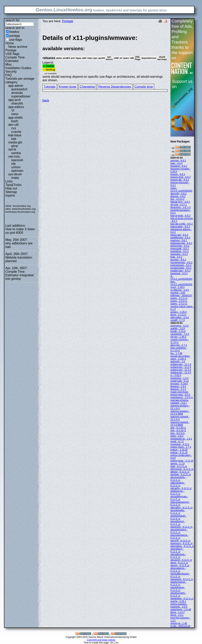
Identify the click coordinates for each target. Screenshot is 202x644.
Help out (11, 188)
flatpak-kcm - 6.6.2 (180, 202)
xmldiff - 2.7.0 (178, 320)
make (15, 178)
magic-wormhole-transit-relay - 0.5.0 (180, 393)
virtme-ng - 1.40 (179, 623)
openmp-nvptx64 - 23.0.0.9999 (180, 424)
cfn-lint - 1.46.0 (178, 337)
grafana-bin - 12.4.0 (181, 373)
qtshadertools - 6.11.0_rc (178, 556)
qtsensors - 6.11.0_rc (182, 543)
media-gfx (15, 142)
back (46, 100)
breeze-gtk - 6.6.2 (180, 180)
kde (14, 139)
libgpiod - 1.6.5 (178, 386)
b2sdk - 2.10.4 (178, 331)
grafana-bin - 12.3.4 (181, 370)
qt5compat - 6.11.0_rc (182, 469)
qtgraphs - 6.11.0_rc (181, 488)
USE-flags (12, 54)
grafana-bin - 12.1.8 (181, 364)
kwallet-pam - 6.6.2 (180, 271)
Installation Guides (18, 68)
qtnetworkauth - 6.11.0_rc (179, 517)
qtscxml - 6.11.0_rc (180, 541)
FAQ (8, 75)
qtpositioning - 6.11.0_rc (178, 523)
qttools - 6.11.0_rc (180, 565)
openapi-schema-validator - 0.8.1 (180, 402)
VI (13, 110)
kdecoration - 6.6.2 (180, 227)
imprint (10, 195)
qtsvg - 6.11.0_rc (179, 563)
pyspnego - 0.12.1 (180, 444)
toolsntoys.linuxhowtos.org (20, 212)
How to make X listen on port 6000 (20, 231)
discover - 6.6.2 (179, 194)
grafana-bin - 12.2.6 (181, 367)
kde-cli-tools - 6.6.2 (180, 216)
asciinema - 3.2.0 (179, 326)
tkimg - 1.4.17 (178, 612)
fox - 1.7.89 (176, 353)
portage (15, 36)
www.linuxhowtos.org (24, 209)
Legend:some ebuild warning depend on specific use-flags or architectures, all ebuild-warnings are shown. (105, 58)
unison (16, 167)
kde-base (15, 135)
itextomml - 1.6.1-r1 (181, 207)
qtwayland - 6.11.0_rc (182, 579)
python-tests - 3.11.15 (182, 461)
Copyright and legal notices (101, 640)
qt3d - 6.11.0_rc (179, 466)
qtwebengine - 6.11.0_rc (178, 589)
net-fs (12, 149)
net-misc (14, 157)
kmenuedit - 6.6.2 (180, 249)
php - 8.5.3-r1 (178, 433)
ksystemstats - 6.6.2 (181, 268)
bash (15, 121)
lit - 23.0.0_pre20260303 (181, 278)
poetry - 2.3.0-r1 (179, 301)
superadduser (21, 96)
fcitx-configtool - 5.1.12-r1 (179, 349)
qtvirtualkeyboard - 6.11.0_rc (180, 575)
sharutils (17, 103)
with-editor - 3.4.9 (180, 318)
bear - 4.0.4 (176, 163)
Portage (11, 50)
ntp (13, 164)
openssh (17, 160)
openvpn (17, 171)
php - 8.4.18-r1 (178, 431)
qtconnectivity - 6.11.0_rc (178, 479)
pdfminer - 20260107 (181, 296)
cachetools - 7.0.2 (180, 334)
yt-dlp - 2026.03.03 (180, 626)
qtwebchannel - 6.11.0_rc (178, 583)
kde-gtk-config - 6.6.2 (182, 224)
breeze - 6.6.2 (178, 174)
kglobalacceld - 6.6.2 (181, 243)
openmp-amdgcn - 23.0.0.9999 (180, 413)
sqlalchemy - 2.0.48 (181, 610)
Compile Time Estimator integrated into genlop (19, 275)
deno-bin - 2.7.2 (179, 345)
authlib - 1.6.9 (178, 329)
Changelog (87, 87)
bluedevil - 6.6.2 (179, 166)
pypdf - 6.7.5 (177, 442)
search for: (13, 20)
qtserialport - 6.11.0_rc (177, 550)
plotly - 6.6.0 (177, 436)
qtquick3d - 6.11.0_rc (181, 527)
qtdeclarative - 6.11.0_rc (178, 484)
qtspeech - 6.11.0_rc (181, 560)
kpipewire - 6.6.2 (179, 254)
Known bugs (68, 87)
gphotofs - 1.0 (178, 362)
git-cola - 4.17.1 (179, 205)
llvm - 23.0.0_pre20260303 (181, 283)
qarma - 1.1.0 (177, 464)
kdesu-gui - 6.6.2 (179, 235)
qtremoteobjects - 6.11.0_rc (180, 537)
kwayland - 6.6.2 (179, 273)
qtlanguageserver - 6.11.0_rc (180, 504)
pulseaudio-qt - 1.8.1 (181, 439)
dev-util (13, 125)
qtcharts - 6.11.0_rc (181, 475)
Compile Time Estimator (15, 59)
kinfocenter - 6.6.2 (180, 246)
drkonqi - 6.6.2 (178, 196)
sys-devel (15, 174)
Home (10, 43)
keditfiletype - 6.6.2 (180, 238)
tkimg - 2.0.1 (177, 615)
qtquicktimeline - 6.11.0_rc (179, 531)
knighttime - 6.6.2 (180, 251)
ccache (16, 132)
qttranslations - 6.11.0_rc (178, 570)
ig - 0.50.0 (176, 375)
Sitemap (11, 192)
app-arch (14, 100)
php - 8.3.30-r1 (178, 428)
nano (15, 114)
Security (11, 72)
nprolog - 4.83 (178, 293)
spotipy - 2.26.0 (179, 312)
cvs (14, 128)
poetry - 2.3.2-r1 (179, 304)
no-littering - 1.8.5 (180, 290)
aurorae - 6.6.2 (178, 161)
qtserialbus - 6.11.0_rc (182, 546)
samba (16, 153)
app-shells (15, 118)
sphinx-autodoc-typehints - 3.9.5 (179, 605)
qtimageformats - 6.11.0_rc (179, 498)
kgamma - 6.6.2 (179, 240)
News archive (18, 47)
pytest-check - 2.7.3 (181, 447)
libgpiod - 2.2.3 (178, 389)
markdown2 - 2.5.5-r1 (182, 397)
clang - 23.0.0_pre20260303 (181, 189)
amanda (17, 93)
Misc (9, 64)
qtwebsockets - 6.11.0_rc (178, 594)
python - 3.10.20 (179, 450)
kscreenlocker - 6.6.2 (181, 262)
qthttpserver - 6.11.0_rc (177, 492)
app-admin (16, 86)
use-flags (16, 40)
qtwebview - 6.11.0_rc (182, 599)
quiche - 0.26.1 (178, 601)
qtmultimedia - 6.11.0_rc (178, 512)
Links (9, 181)
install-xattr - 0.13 (180, 381)
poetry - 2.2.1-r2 (179, 298)
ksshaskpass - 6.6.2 (181, 265)
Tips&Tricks (13, 185)
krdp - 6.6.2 (176, 257)
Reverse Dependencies (115, 87)
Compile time (144, 87)
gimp (15, 146)
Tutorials (50, 87)
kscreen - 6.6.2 (178, 260)
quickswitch (19, 89)
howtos (14, 32)
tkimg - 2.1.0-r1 (178, 315)
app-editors (16, 107)
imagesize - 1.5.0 (179, 378)
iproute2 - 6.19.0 (179, 384)
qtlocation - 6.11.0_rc (181, 508)
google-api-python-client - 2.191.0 (180, 358)
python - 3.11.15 (179, 453)
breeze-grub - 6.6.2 (180, 177)
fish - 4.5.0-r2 (177, 199)
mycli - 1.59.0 (177, 287)
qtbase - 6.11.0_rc (180, 472)
